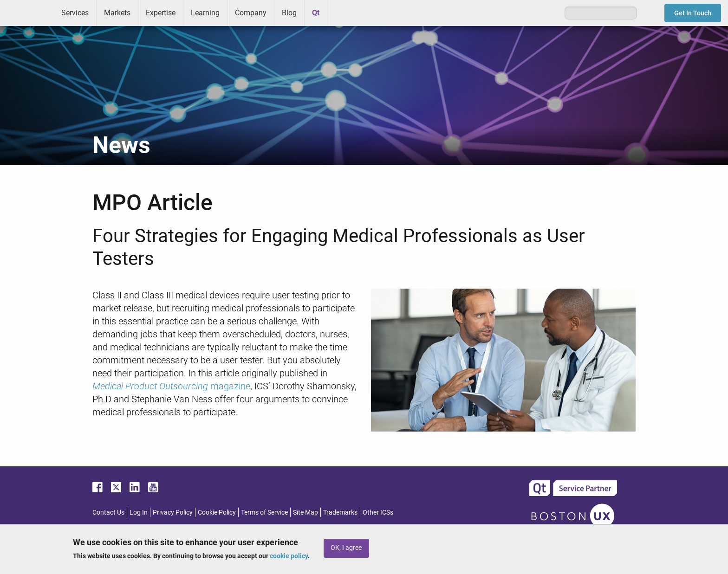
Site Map (305, 512)
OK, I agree (346, 548)
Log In (139, 512)
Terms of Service (264, 512)
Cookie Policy (217, 512)
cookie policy (289, 556)
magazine (171, 386)
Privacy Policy (173, 512)
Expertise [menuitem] (161, 13)
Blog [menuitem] (289, 13)
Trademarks (340, 512)
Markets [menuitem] (117, 13)
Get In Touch (693, 13)
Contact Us (108, 512)
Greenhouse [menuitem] (341, 13)
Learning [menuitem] (205, 13)
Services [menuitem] (75, 13)
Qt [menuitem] (316, 13)
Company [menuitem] (251, 13)
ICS (27, 13)
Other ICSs (378, 512)
